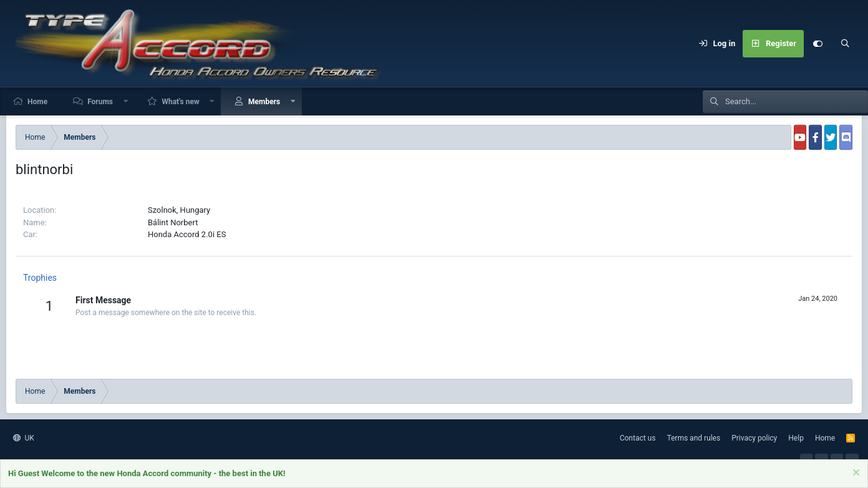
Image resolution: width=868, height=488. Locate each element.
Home (37, 102)
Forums (100, 102)
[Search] (845, 44)
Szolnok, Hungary (179, 210)
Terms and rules (693, 438)
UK (24, 438)
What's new (180, 102)
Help (796, 438)
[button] (126, 101)
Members (264, 102)
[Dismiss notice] (855, 475)
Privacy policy (754, 438)
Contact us (638, 438)
